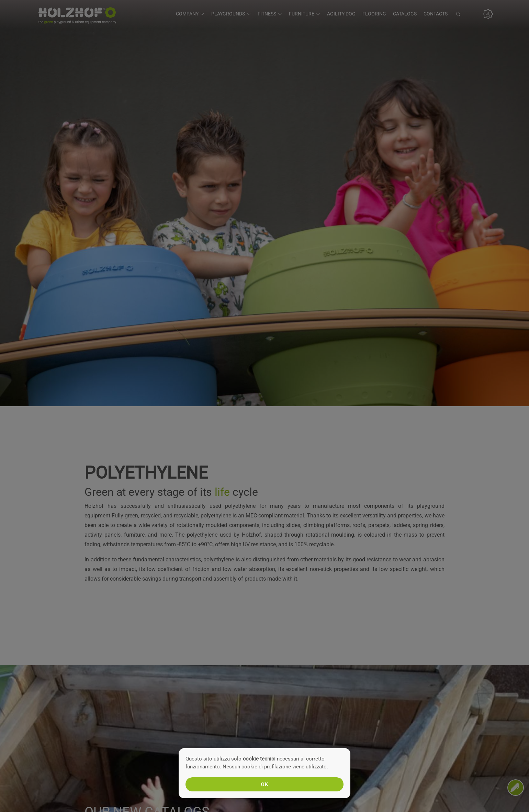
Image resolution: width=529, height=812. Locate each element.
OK (264, 784)
